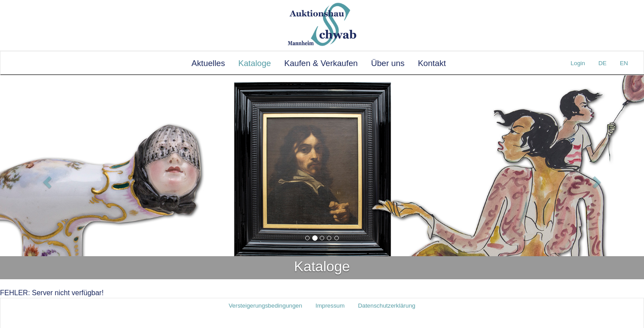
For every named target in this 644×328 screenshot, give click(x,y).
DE (603, 63)
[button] (48, 182)
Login (578, 63)
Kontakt (432, 63)
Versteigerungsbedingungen (265, 306)
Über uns (388, 63)
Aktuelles (208, 63)
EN (624, 63)
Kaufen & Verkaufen (321, 63)
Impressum (330, 306)
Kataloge (255, 63)
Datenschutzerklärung (387, 306)
